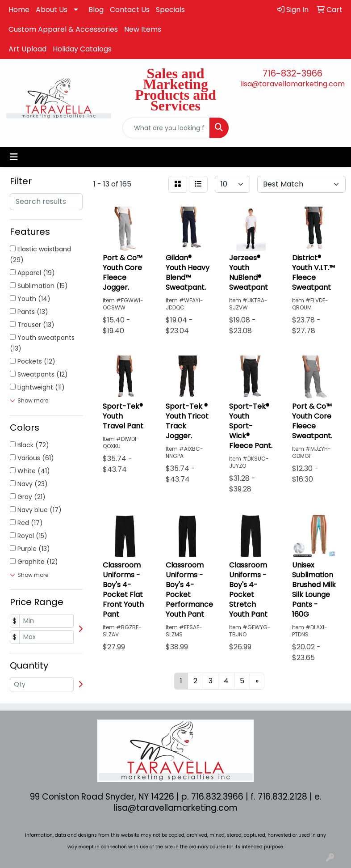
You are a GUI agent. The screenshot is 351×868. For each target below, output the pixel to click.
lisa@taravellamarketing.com (293, 84)
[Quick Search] (166, 128)
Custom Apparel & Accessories (63, 29)
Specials (170, 10)
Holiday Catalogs (82, 49)
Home (19, 10)
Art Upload (27, 49)
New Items (143, 29)
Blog (96, 10)
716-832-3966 (292, 73)
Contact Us (130, 10)
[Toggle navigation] (14, 157)
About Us (52, 10)
